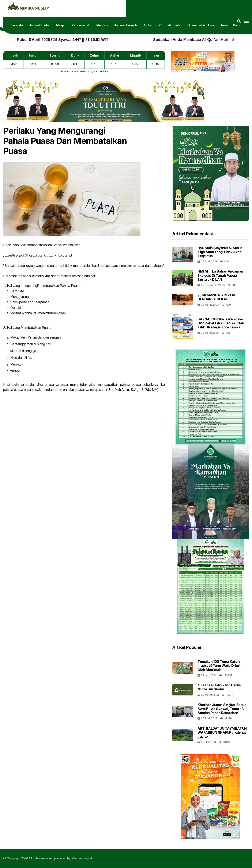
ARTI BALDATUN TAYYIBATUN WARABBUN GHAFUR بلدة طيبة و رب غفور (222, 732)
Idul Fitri (102, 25)
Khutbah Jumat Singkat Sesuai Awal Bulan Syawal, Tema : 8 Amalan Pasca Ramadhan (222, 709)
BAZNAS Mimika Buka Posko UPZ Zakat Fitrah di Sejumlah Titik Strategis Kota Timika (221, 323)
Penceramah (81, 25)
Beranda (17, 25)
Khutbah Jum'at (170, 25)
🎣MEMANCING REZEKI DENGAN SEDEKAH (216, 297)
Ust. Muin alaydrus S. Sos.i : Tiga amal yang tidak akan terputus (220, 252)
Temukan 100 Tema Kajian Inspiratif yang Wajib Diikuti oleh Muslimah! (219, 666)
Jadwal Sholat (39, 25)
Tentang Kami (230, 25)
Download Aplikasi (201, 25)
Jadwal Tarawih (126, 25)
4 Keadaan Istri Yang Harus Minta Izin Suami (219, 687)
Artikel (148, 25)
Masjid (61, 25)
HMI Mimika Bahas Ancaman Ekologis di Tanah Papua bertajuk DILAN (220, 275)
